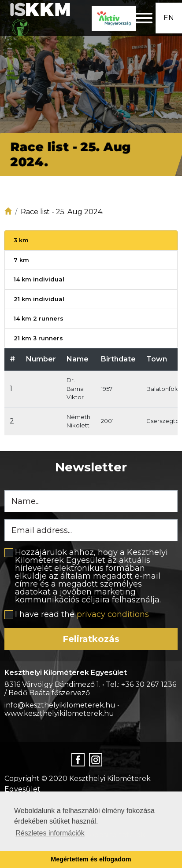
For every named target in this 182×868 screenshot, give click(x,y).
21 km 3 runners (38, 338)
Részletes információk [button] (50, 833)
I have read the (82, 614)
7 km (21, 260)
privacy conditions (113, 614)
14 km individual (39, 279)
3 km (21, 240)
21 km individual (39, 299)
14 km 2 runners (39, 318)
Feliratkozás (91, 639)
